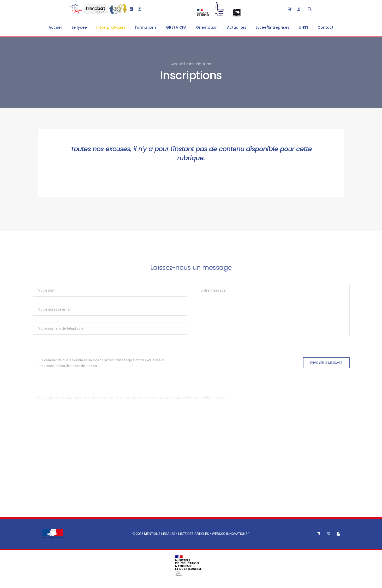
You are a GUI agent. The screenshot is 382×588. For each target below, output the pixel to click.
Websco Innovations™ (231, 534)
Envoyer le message (326, 363)
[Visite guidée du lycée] (118, 9)
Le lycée (79, 27)
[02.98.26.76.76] (290, 9)
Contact (326, 27)
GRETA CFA (176, 27)
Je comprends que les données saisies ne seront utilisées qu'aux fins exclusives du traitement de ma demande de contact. (102, 363)
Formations (146, 27)
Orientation (207, 27)
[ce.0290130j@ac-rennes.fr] (299, 9)
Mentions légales (160, 534)
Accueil (55, 27)
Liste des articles (194, 534)
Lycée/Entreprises (273, 27)
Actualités (237, 27)
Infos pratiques (111, 27)
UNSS (303, 27)
